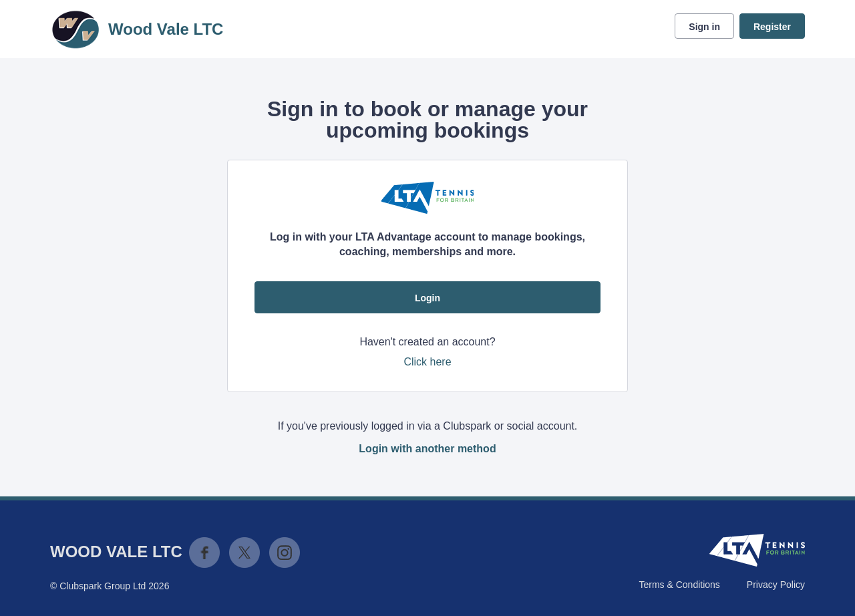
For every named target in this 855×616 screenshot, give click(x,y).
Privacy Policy (776, 585)
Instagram (285, 553)
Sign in (704, 27)
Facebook (204, 553)
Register (772, 27)
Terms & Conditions (679, 585)
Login (427, 298)
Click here (427, 362)
